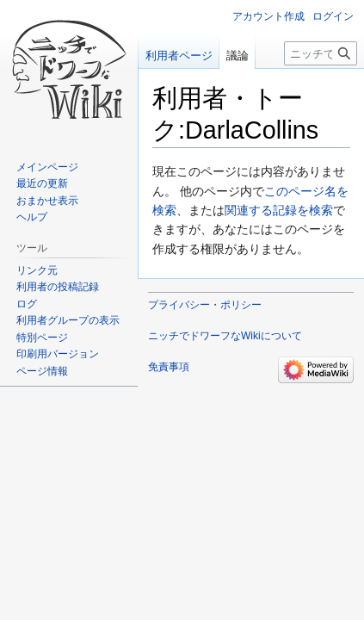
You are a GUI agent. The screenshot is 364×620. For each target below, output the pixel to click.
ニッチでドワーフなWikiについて (225, 336)
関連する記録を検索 (279, 210)
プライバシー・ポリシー (205, 305)
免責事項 (169, 367)
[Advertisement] (69, 459)
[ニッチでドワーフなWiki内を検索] (321, 53)
